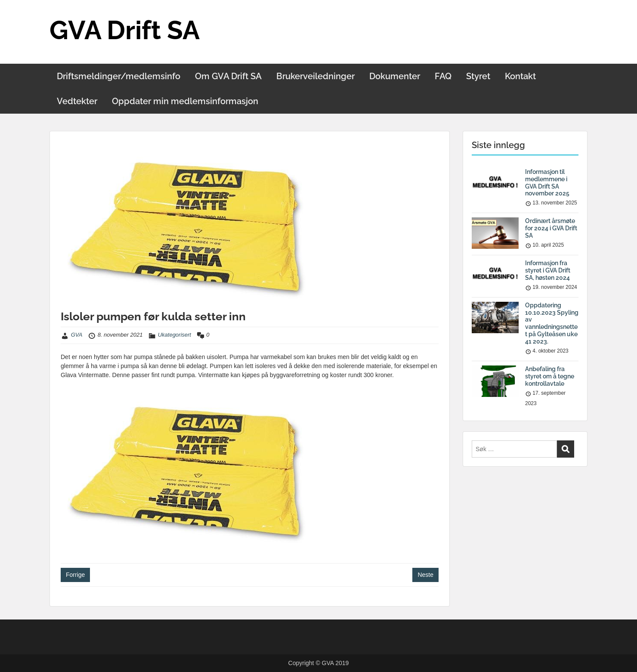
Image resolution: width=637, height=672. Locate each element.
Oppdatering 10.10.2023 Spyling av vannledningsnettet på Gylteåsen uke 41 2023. (552, 323)
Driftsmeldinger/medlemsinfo (119, 76)
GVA (77, 335)
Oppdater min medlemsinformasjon (185, 101)
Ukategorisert (175, 335)
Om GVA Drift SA (228, 76)
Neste (425, 575)
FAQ (443, 76)
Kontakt (520, 76)
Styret (478, 76)
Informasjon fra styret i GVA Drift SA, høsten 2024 (548, 270)
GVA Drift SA (125, 30)
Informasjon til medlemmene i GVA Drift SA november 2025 (547, 183)
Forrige (75, 575)
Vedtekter (77, 101)
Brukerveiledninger (315, 76)
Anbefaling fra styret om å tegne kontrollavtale (550, 376)
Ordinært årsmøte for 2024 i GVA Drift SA (551, 228)
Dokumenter (395, 76)
